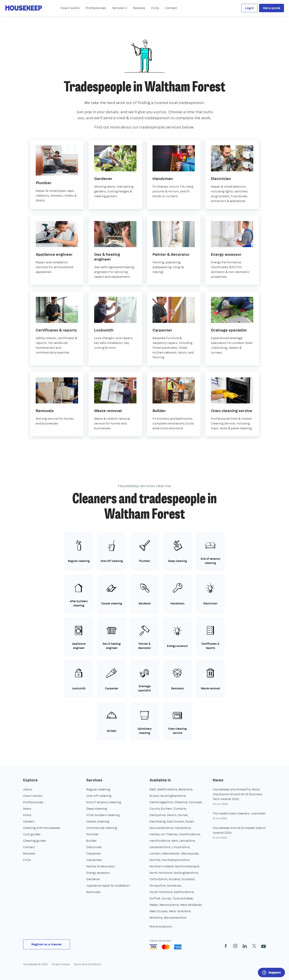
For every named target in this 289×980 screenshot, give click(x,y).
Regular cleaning (98, 789)
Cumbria (180, 809)
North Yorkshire (161, 873)
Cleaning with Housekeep (42, 828)
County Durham (161, 809)
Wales (154, 905)
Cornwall (195, 802)
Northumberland (187, 866)
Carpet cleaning (98, 821)
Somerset (174, 886)
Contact (171, 8)
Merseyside (190, 853)
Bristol (154, 796)
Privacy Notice (61, 964)
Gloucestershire (161, 828)
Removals (93, 892)
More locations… (162, 926)
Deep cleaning (97, 809)
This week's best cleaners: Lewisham (239, 813)
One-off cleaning (99, 796)
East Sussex (176, 821)
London (155, 853)
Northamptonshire (176, 860)
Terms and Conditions (88, 964)
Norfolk (155, 860)
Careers (29, 821)
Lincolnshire (181, 847)
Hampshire (183, 828)
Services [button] (120, 8)
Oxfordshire (158, 879)
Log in (249, 8)
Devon (172, 815)
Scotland (188, 879)
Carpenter (94, 853)
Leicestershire (160, 847)
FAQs (155, 8)
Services (94, 780)
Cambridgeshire (161, 802)
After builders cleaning (103, 815)
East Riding (158, 821)
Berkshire (186, 789)
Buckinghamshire (173, 796)
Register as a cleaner (47, 944)
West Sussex (159, 911)
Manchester (171, 853)
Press (27, 815)
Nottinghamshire (186, 873)
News (27, 809)
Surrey (166, 898)
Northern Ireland (161, 866)
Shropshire (158, 886)
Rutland (174, 879)
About (28, 789)
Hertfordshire (160, 841)
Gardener (93, 879)
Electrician (94, 847)
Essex (190, 821)
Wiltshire (156, 918)
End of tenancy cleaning (104, 802)
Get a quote (272, 8)
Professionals (96, 8)
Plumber (93, 834)
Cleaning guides (35, 841)
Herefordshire (190, 834)
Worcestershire (175, 918)
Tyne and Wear (183, 898)
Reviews (139, 8)
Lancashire (187, 841)
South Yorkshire (161, 892)
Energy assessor (98, 873)
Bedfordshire (167, 789)
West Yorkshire (180, 911)
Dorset (183, 815)
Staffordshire (184, 892)
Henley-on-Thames (164, 834)
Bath (153, 789)
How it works (70, 8)
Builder (92, 841)
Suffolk (155, 898)
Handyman (94, 860)
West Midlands (191, 905)
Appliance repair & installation (108, 886)
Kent (175, 841)
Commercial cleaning (102, 828)
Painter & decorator (101, 866)
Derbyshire (158, 815)
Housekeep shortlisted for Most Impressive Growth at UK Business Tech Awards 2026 (238, 794)
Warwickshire (169, 905)
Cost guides (32, 834)
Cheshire (181, 802)
